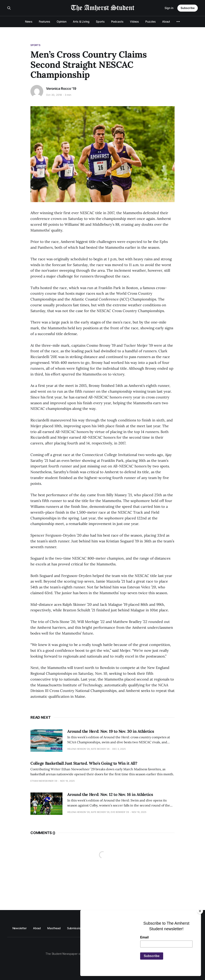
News (29, 21)
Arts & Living (81, 21)
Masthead (54, 928)
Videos (135, 21)
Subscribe (188, 8)
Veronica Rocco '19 (61, 89)
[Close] (200, 911)
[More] (178, 22)
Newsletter (20, 928)
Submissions (75, 928)
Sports (100, 21)
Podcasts (117, 21)
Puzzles (150, 21)
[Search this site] (9, 8)
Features (44, 21)
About (166, 21)
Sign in (169, 8)
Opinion (62, 21)
